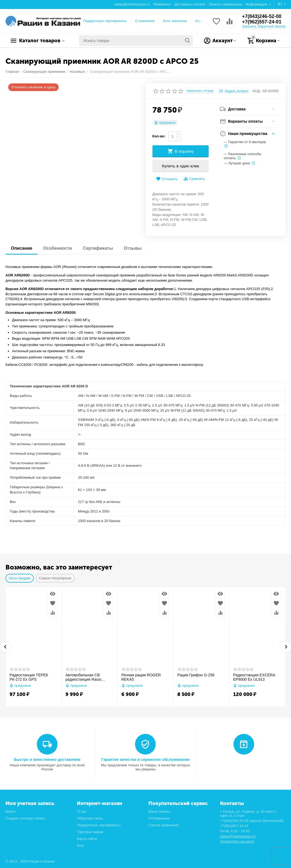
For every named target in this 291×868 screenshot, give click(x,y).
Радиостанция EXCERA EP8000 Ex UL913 (254, 677)
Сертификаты (98, 248)
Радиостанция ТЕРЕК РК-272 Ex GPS (29, 677)
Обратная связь (90, 818)
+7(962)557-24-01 (262, 22)
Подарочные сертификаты (105, 21)
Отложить (167, 179)
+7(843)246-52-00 (262, 16)
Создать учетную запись (25, 818)
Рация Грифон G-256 (196, 675)
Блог (81, 846)
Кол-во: (159, 136)
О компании (145, 21)
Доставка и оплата (190, 4)
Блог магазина (175, 21)
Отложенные (159, 818)
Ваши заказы (159, 811)
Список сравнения (163, 825)
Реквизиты (162, 4)
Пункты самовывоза (225, 4)
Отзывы (133, 248)
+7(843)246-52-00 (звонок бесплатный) (252, 821)
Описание (22, 248)
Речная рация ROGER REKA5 (141, 677)
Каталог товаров (40, 41)
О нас (82, 811)
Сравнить (194, 179)
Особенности (57, 248)
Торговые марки (90, 832)
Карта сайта (87, 839)
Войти (10, 811)
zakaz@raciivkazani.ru (132, 4)
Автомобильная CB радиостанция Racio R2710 (83, 677)
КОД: (257, 91)
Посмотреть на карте (237, 841)
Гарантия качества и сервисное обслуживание (145, 759)
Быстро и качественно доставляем (47, 759)
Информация (257, 4)
